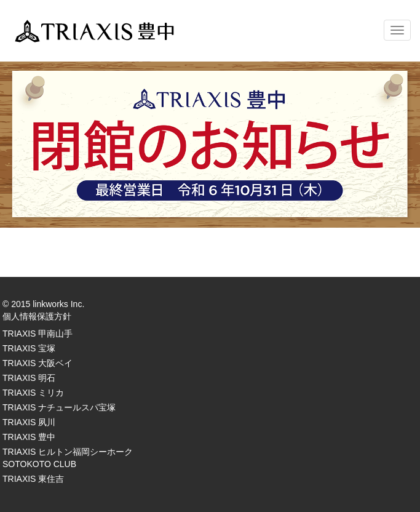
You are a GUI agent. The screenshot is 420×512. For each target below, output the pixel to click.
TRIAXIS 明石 (29, 378)
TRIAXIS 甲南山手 (38, 334)
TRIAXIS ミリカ (33, 393)
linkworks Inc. (58, 304)
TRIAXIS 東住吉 (33, 479)
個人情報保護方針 (37, 316)
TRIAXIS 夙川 (29, 422)
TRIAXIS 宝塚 (29, 348)
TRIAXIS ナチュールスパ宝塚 (59, 407)
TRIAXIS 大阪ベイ (38, 363)
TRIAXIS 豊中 (29, 437)
